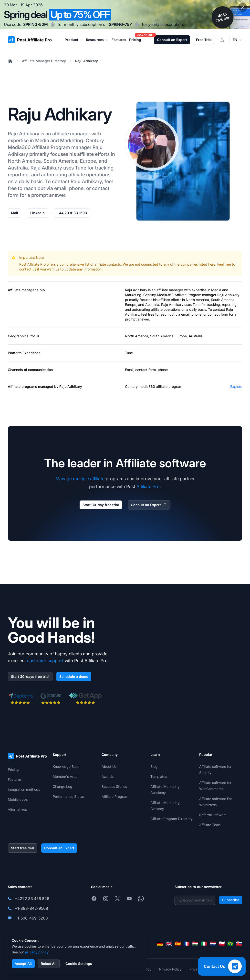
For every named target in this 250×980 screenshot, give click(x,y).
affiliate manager (170, 290)
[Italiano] (204, 944)
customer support (45, 661)
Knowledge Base (66, 766)
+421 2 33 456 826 (32, 899)
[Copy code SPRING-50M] (53, 24)
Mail (15, 213)
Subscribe (231, 900)
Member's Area (65, 776)
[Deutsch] (160, 944)
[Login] (222, 40)
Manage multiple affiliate (80, 479)
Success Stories (114, 786)
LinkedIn (37, 213)
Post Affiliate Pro (32, 264)
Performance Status (69, 796)
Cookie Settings (79, 964)
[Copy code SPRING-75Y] (137, 24)
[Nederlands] (213, 944)
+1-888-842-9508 (31, 908)
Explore (236, 386)
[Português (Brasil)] (230, 944)
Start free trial (23, 848)
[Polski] (222, 944)
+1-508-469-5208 (31, 918)
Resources (97, 40)
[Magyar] (195, 944)
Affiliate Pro (148, 486)
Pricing (13, 769)
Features (15, 779)
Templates (159, 776)
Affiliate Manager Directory (44, 61)
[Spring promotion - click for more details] (125, 15)
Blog (154, 766)
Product (74, 40)
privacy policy (37, 952)
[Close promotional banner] (243, 7)
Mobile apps (18, 799)
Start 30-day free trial (101, 505)
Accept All (23, 964)
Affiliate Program (51, 147)
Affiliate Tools (210, 825)
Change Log (62, 786)
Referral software (213, 815)
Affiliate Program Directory (172, 819)
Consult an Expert (172, 40)
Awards (108, 776)
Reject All (49, 964)
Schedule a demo (74, 676)
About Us (109, 766)
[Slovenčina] (239, 944)
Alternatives (17, 809)
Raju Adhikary (87, 61)
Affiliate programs (22, 386)
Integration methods (24, 789)
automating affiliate (63, 175)
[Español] (178, 944)
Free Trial (204, 40)
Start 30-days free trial (30, 676)
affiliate (61, 134)
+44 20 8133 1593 (72, 213)
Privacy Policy (170, 969)
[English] (169, 944)
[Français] (187, 944)
